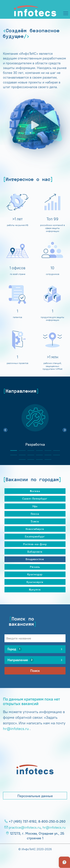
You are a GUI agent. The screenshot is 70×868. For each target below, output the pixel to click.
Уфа (35, 506)
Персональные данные (35, 796)
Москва (35, 491)
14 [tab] (29, 460)
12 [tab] (55, 455)
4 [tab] (38, 451)
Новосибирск (35, 529)
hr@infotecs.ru (16, 729)
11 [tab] (46, 455)
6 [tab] (55, 451)
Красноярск (35, 582)
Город (15, 649)
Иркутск (35, 589)
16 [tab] (46, 460)
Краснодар (35, 574)
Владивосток (35, 559)
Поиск (35, 671)
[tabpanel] (35, 428)
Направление (21, 660)
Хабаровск (35, 552)
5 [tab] (46, 451)
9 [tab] (29, 455)
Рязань (35, 567)
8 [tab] (21, 455)
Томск (35, 521)
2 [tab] (21, 451)
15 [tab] (38, 460)
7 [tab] (12, 455)
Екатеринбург (35, 536)
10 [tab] (38, 455)
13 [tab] (21, 460)
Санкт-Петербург (35, 499)
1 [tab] (12, 451)
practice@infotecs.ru (25, 827)
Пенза (35, 514)
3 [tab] (29, 451)
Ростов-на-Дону (35, 544)
